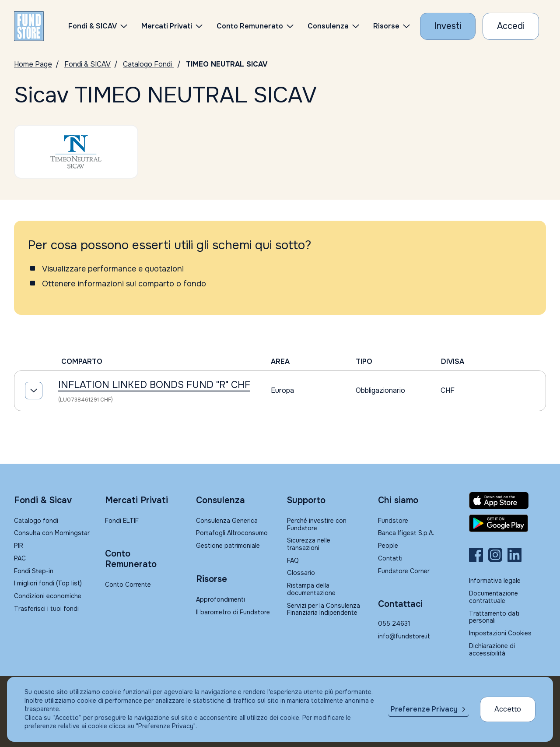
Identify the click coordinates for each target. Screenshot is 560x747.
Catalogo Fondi (148, 64)
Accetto (508, 709)
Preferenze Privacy (424, 709)
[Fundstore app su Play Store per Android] (507, 523)
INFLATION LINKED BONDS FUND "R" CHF (154, 385)
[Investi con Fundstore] (448, 26)
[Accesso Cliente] (511, 26)
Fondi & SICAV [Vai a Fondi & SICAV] (87, 64)
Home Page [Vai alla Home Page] (33, 64)
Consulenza (328, 26)
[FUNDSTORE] (29, 26)
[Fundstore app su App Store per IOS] (507, 500)
